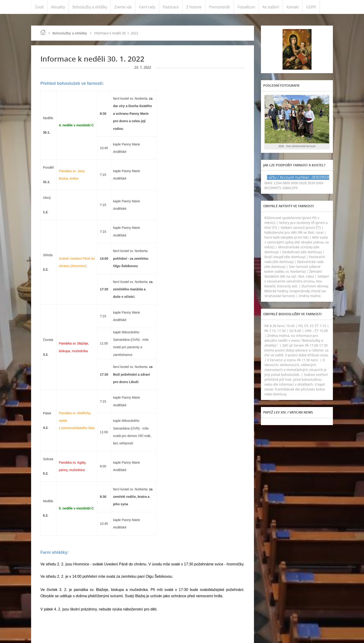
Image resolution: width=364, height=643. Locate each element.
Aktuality (58, 7)
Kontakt (293, 7)
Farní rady (147, 7)
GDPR (311, 7)
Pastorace (171, 7)
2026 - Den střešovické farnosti (297, 146)
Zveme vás (123, 7)
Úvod (39, 7)
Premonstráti (219, 7)
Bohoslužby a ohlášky (90, 7)
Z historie (194, 7)
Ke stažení (271, 7)
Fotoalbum (246, 7)
